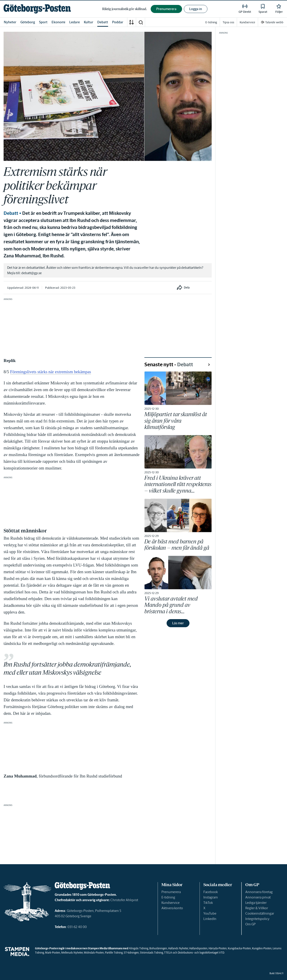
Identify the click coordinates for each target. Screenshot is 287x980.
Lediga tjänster (256, 903)
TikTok (208, 903)
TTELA (168, 953)
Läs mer (178, 623)
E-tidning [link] (211, 22)
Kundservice (171, 903)
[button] (141, 22)
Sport (43, 22)
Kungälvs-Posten (262, 948)
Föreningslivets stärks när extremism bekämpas (51, 372)
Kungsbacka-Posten (239, 948)
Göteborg (28, 22)
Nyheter (10, 22)
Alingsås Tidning (139, 948)
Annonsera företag (259, 892)
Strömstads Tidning (151, 953)
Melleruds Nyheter (72, 953)
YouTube (210, 913)
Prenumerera (171, 892)
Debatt (103, 22)
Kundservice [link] (247, 22)
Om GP (250, 924)
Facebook (211, 892)
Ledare (75, 22)
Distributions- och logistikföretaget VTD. (201, 953)
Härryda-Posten (218, 948)
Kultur (89, 22)
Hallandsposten (198, 948)
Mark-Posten (53, 953)
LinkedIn (210, 919)
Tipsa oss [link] (228, 22)
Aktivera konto (172, 908)
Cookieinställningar (260, 913)
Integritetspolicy (257, 919)
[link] (37, 9)
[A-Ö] (132, 22)
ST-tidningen (131, 953)
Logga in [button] (196, 9)
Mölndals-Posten (94, 953)
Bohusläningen (158, 948)
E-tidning (168, 897)
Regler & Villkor (257, 908)
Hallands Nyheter (178, 948)
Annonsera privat (258, 897)
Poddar (118, 22)
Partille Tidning (114, 953)
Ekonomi (58, 22)
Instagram (211, 897)
